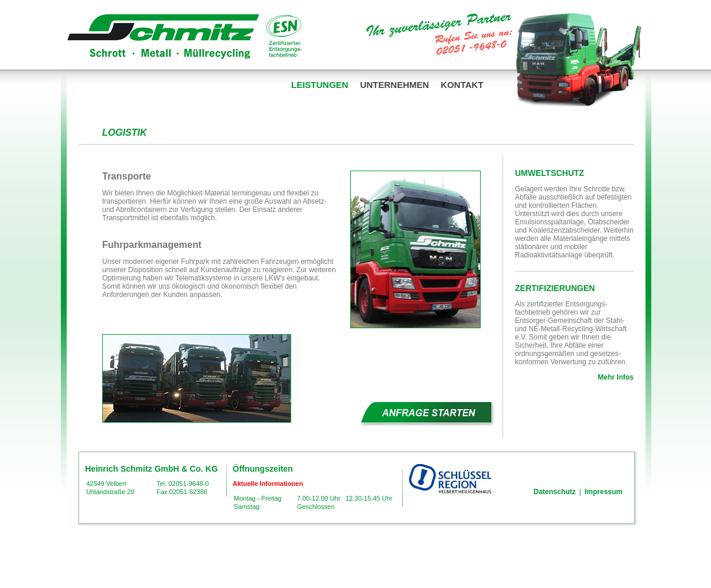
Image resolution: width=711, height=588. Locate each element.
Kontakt (462, 85)
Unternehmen (395, 85)
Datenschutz (555, 492)
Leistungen (320, 85)
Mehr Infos (616, 377)
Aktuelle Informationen (268, 484)
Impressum (604, 492)
